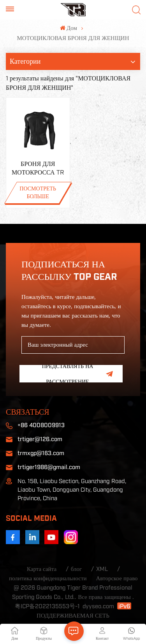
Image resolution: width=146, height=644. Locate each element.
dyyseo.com (98, 606)
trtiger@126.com (40, 439)
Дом (69, 28)
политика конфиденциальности (48, 579)
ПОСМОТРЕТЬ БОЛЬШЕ (38, 193)
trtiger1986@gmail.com (49, 467)
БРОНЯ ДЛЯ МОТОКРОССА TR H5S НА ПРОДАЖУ (38, 169)
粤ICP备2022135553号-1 (47, 606)
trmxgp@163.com (41, 453)
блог (76, 569)
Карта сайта (42, 569)
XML (102, 569)
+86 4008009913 (41, 425)
